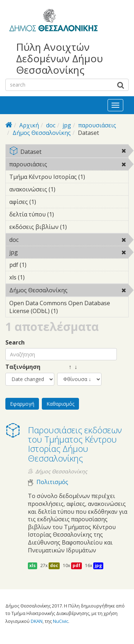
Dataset (69, 152)
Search (15, 343)
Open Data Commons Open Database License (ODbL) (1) (69, 308)
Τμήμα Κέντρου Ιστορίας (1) (69, 178)
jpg (67, 125)
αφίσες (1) (47, 202)
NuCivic (61, 621)
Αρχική (29, 125)
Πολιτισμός (52, 482)
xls (33, 565)
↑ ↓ (67, 367)
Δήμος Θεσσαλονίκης (42, 133)
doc (51, 125)
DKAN (37, 621)
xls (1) (36, 277)
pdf (76, 565)
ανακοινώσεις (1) (66, 189)
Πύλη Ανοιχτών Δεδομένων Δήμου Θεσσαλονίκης (59, 58)
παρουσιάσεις (97, 125)
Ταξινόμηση (23, 367)
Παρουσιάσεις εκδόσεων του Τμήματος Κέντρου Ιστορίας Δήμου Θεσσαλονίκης (75, 444)
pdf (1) (38, 265)
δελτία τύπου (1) (65, 214)
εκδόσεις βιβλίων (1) (69, 228)
